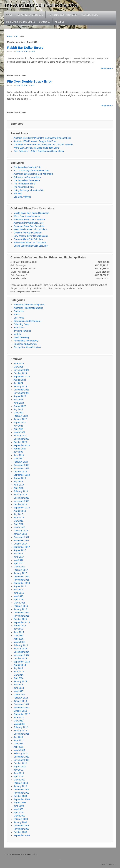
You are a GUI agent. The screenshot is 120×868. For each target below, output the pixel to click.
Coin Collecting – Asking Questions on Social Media (39, 151)
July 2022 (18, 409)
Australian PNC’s (90, 15)
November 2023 (21, 393)
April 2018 (19, 524)
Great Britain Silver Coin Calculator (31, 229)
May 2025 (18, 367)
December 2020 (21, 439)
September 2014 (22, 662)
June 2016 (19, 593)
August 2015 (20, 626)
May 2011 (18, 744)
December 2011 (21, 734)
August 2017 (20, 550)
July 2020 (18, 452)
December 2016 (21, 576)
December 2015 (21, 613)
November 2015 (21, 616)
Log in (103, 864)
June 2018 (19, 517)
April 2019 (19, 488)
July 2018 (18, 514)
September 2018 (22, 508)
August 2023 (20, 396)
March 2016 (19, 603)
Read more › (107, 69)
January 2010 (20, 786)
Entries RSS (111, 864)
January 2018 (20, 534)
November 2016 (21, 580)
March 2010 (19, 780)
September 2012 (22, 714)
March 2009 (19, 816)
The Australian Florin (24, 187)
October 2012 (20, 711)
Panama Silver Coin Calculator (29, 239)
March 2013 (19, 694)
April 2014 (19, 678)
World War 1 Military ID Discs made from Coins (36, 148)
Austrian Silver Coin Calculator (28, 223)
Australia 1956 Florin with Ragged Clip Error (35, 141)
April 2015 (19, 639)
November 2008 (21, 829)
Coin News (19, 318)
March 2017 (19, 567)
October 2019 (20, 472)
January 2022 (20, 419)
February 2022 (21, 416)
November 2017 (21, 540)
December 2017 (21, 537)
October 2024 (20, 373)
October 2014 (20, 658)
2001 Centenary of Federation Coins (31, 171)
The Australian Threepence (27, 180)
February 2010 (21, 783)
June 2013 (19, 688)
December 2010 (21, 757)
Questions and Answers (25, 344)
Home (9, 15)
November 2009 (21, 793)
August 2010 (20, 767)
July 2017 (18, 554)
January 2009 (20, 822)
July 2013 (18, 685)
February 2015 (21, 645)
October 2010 (20, 763)
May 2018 (18, 521)
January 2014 (20, 681)
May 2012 (18, 721)
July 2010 (18, 770)
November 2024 (21, 370)
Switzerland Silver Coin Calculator (30, 243)
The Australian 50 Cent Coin (62, 15)
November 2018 (21, 501)
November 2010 (21, 760)
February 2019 (21, 491)
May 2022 (18, 413)
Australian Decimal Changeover (29, 305)
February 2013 (21, 698)
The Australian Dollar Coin (30, 15)
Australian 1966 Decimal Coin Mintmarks (33, 174)
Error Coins (21, 75)
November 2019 (21, 468)
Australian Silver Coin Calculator (29, 220)
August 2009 (20, 803)
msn (33, 51)
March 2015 (19, 642)
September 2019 (22, 475)
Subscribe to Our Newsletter (27, 177)
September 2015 (22, 622)
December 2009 (21, 790)
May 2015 (18, 635)
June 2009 (19, 806)
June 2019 (19, 485)
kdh (33, 85)
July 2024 (18, 383)
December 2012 (21, 704)
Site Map (18, 194)
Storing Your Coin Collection (27, 347)
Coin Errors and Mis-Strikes (20, 22)
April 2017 (19, 563)
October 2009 (20, 796)
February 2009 (21, 819)
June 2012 (19, 717)
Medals (17, 334)
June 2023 (19, 403)
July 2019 (18, 481)
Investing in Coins (22, 331)
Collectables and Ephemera (27, 321)
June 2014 (19, 672)
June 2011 (19, 740)
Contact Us (45, 22)
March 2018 (19, 527)
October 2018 (20, 504)
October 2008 (20, 832)
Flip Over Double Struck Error (30, 81)
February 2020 (21, 462)
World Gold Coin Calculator (27, 216)
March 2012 (19, 724)
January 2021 (20, 436)
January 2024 (20, 386)
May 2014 (18, 675)
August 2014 (20, 665)
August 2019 (20, 478)
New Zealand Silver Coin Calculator (31, 236)
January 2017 (20, 573)
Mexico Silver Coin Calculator (28, 233)
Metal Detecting (21, 337)
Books (17, 314)
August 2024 (20, 380)
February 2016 (21, 606)
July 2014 (18, 668)
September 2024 (22, 377)
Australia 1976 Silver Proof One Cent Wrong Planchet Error (42, 138)
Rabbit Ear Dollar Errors (25, 48)
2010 (16, 37)
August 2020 (20, 449)
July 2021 (18, 426)
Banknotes (19, 311)
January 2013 (20, 701)
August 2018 (20, 511)
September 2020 (22, 445)
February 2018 (21, 531)
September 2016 (22, 583)
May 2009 (18, 809)
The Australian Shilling (24, 184)
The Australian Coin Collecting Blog (41, 5)
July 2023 (18, 400)
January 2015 (20, 649)
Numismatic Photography (26, 341)
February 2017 (21, 570)
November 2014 (21, 655)
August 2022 (20, 406)
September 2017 (22, 547)
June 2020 (19, 455)
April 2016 (19, 599)
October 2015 (20, 619)
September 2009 (22, 799)
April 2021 (19, 429)
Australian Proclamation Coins (28, 308)
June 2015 (19, 632)
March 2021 (19, 432)
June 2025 (19, 363)
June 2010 (19, 773)
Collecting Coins (21, 324)
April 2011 (19, 747)
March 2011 (19, 750)
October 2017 (20, 544)
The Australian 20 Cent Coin (27, 167)
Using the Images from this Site (29, 190)
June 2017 (19, 557)
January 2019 (20, 495)
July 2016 (18, 590)
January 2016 (20, 609)
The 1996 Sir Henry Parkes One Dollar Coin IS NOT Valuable (43, 145)
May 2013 (18, 691)
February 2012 (21, 727)
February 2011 (21, 753)
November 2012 (21, 708)
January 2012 (20, 731)
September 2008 (22, 835)
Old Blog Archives (22, 197)
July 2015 (18, 629)
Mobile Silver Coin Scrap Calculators (31, 213)
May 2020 (18, 459)
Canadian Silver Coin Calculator (29, 226)
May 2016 (18, 596)
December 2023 (21, 390)
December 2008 (21, 826)
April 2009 (19, 812)
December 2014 (21, 652)
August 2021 (20, 422)
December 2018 (21, 498)
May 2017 (18, 560)
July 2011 (18, 737)
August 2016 (20, 586)
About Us (59, 22)
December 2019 (21, 465)
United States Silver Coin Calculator (31, 246)
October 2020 (20, 442)
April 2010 (19, 776)
